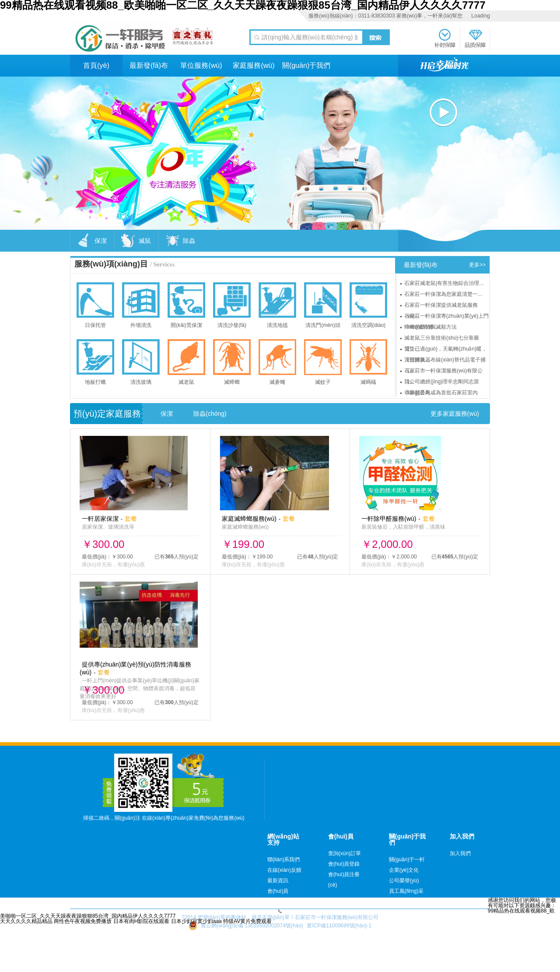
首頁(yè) (96, 65)
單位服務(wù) (201, 65)
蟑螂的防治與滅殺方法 (430, 327)
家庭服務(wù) (254, 65)
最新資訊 (278, 881)
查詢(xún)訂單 (345, 853)
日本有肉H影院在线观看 (142, 921)
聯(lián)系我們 (284, 860)
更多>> (477, 265)
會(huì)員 (278, 891)
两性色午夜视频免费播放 (83, 921)
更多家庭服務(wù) (455, 414)
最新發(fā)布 (149, 65)
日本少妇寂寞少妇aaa (196, 921)
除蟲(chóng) (210, 414)
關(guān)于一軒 (407, 860)
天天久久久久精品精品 (26, 921)
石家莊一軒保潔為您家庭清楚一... (443, 294)
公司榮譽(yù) (404, 881)
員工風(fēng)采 (406, 891)
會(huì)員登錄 (344, 864)
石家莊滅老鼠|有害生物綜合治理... (444, 283)
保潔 (167, 414)
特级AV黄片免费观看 (247, 921)
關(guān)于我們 (306, 65)
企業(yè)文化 (404, 870)
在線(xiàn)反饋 (284, 870)
